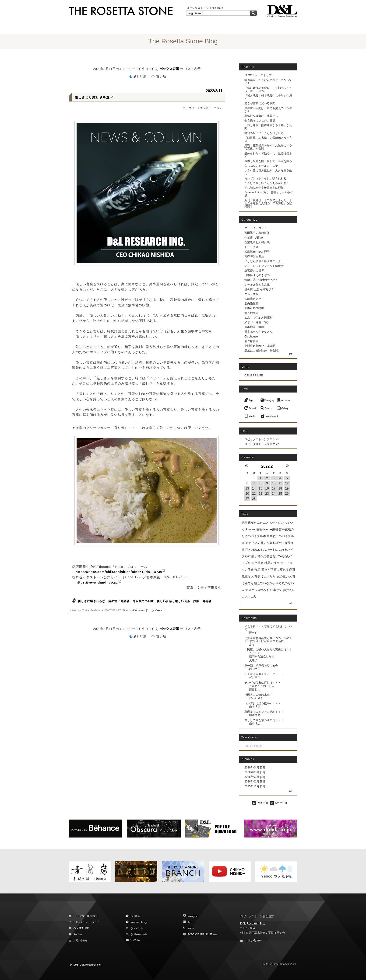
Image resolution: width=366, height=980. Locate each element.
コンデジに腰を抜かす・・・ (263, 703)
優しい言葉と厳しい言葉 (174, 601)
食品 (257, 570)
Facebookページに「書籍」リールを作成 (269, 194)
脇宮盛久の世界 (254, 271)
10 (274, 483)
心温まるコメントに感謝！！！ (264, 712)
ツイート (157, 611)
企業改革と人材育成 (257, 242)
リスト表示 (192, 69)
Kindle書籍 (271, 529)
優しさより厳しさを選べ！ (96, 97)
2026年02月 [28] (255, 777)
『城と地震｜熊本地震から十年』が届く (268, 97)
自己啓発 (257, 563)
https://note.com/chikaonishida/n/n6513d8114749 (119, 572)
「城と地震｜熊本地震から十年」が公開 (268, 127)
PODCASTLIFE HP (198, 934)
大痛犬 (253, 660)
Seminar (78, 934)
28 (254, 499)
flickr (190, 922)
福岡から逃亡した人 (262, 657)
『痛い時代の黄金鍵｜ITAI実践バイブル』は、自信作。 (268, 89)
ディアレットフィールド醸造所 (264, 266)
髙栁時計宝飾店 (254, 256)
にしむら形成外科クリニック (263, 261)
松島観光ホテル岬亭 (257, 252)
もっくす (255, 653)
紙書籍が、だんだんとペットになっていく (268, 82)
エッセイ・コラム (211, 108)
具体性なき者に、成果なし (261, 116)
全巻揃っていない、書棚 (260, 121)
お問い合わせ (80, 940)
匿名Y (253, 633)
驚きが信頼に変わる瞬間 (260, 103)
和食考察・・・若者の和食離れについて (268, 628)
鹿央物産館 (251, 303)
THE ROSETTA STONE (86, 916)
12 (287, 483)
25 (280, 493)
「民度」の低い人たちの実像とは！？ (268, 650)
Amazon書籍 (254, 529)
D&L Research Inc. (253, 924)
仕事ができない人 (282, 590)
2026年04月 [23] (255, 768)
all (291, 603)
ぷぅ (252, 644)
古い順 (159, 76)
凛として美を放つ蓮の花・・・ (264, 720)
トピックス (251, 247)
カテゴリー (190, 108)
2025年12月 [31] (255, 786)
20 (247, 493)
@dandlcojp (137, 928)
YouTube (135, 940)
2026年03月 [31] (255, 772)
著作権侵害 (251, 341)
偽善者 (207, 601)
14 (254, 488)
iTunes (214, 934)
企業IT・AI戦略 (254, 238)
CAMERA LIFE (254, 375)
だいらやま (256, 698)
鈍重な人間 (249, 576)
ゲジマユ (255, 677)
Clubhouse (251, 337)
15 (260, 488)
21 (254, 493)
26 (287, 493)
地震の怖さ (272, 563)
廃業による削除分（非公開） (263, 351)
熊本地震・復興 (254, 327)
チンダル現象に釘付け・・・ (263, 683)
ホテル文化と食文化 (257, 285)
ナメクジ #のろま (257, 590)
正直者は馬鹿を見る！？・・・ (264, 674)
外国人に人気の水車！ (258, 695)
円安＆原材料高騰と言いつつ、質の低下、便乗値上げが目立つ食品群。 (268, 640)
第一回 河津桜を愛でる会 (261, 666)
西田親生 (255, 690)
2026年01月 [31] (255, 782)
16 (267, 488)
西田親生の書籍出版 (257, 233)
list (290, 354)
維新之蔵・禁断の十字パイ (261, 280)
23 (267, 493)
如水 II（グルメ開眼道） (260, 318)
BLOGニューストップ (258, 75)
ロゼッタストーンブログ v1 (262, 439)
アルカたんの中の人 (262, 686)
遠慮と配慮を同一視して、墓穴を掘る (268, 161)
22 (260, 493)
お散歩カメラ (253, 299)
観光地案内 (251, 313)
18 (280, 488)
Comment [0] (141, 610)
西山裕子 (255, 669)
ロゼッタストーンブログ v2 (262, 444)
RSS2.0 (260, 803)
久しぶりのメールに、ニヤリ (263, 166)
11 (280, 483)
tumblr (191, 928)
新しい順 (138, 76)
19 (287, 488)
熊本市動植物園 (254, 308)
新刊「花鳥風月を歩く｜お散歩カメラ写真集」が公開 (268, 147)
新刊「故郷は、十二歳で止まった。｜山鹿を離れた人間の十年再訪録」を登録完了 (268, 203)
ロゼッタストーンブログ (86, 922)
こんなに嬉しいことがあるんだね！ (267, 183)
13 (247, 488)
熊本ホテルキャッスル (258, 332)
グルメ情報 (251, 294)
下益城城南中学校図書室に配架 (264, 188)
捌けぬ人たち (267, 576)
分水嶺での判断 (143, 601)
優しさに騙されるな (92, 601)
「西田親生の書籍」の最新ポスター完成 (268, 139)
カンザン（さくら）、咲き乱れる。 (267, 178)
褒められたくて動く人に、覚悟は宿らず (268, 155)
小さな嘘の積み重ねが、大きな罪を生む (268, 172)
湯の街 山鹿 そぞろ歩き (259, 289)
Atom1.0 (278, 803)
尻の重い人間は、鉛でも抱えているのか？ (268, 110)
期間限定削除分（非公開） (261, 346)
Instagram (193, 916)
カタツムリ (249, 596)
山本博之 (255, 707)
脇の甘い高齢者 (119, 601)
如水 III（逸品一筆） (257, 322)
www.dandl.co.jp (139, 922)
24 (274, 493)
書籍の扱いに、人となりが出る (264, 133)
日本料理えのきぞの (257, 275)
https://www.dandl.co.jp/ (97, 582)
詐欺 (196, 601)
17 (274, 488)
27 (247, 499)
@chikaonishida (139, 934)
